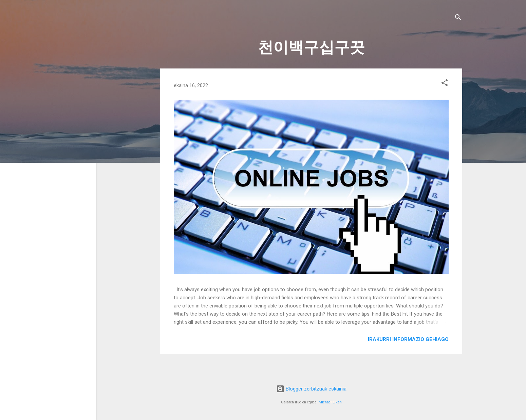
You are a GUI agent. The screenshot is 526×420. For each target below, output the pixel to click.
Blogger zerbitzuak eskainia (311, 389)
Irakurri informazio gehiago (408, 339)
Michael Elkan (330, 402)
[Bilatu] (458, 18)
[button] (445, 84)
